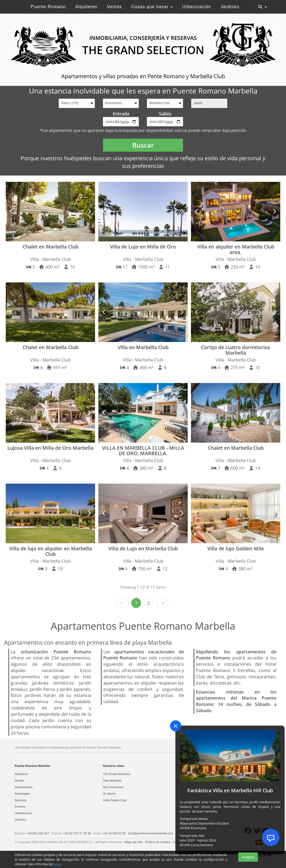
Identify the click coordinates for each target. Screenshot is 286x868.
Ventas (114, 7)
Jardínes (230, 7)
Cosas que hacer (152, 7)
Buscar (143, 145)
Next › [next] (162, 603)
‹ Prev (122, 603)
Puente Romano (48, 7)
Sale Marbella (112, 781)
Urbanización (197, 7)
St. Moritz (109, 794)
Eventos (20, 806)
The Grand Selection (117, 774)
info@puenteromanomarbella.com (151, 833)
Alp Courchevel (113, 787)
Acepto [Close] (248, 857)
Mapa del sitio (134, 842)
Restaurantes (24, 787)
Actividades (22, 794)
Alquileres (86, 7)
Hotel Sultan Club (115, 800)
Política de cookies (158, 842)
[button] (12, 212)
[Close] (176, 726)
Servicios (21, 800)
